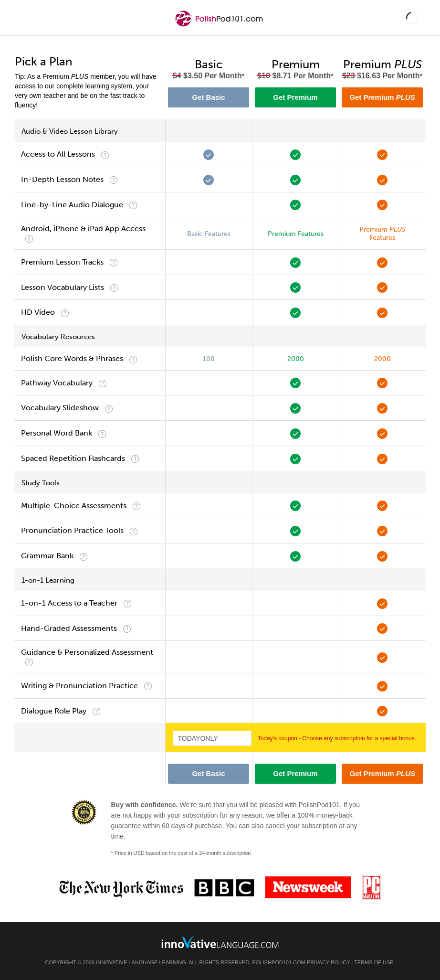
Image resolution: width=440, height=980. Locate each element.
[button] (412, 18)
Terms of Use (374, 962)
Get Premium (295, 97)
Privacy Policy (328, 962)
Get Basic (208, 97)
